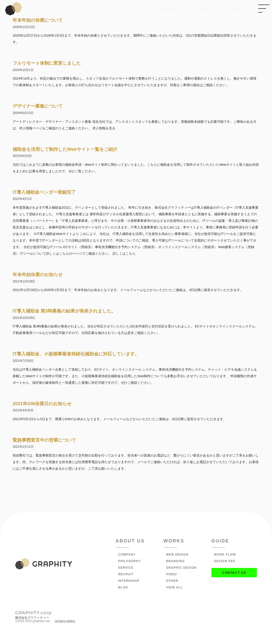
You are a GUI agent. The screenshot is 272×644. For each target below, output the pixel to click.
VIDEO (171, 574)
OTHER (172, 581)
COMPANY (127, 555)
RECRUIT (126, 574)
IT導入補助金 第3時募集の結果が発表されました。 (64, 311)
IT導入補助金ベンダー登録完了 (44, 192)
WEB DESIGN (177, 555)
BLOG (123, 587)
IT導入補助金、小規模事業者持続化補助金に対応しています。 (76, 354)
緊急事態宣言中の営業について (44, 440)
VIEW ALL (174, 587)
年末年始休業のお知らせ (38, 275)
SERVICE (126, 568)
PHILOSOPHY (130, 561)
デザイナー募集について (38, 106)
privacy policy (65, 621)
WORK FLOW (225, 555)
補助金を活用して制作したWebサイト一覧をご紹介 (65, 149)
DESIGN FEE (225, 561)
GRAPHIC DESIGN (181, 568)
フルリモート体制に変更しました (47, 63)
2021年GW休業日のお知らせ (42, 404)
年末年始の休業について (38, 20)
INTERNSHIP (129, 581)
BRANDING (175, 561)
